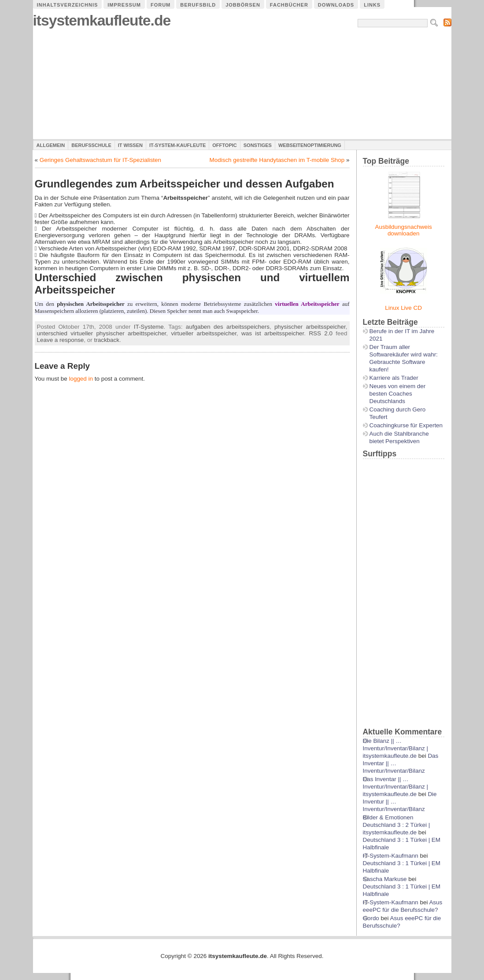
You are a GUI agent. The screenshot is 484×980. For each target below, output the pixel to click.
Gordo (371, 918)
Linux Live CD (403, 308)
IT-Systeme (149, 327)
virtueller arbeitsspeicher (203, 333)
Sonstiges (258, 145)
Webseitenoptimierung (310, 145)
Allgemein (51, 145)
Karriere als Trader (394, 378)
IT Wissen (130, 145)
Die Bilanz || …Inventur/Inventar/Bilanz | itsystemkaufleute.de (395, 748)
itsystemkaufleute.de (102, 20)
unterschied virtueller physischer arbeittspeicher (102, 333)
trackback (107, 340)
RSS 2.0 (321, 333)
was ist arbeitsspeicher (273, 333)
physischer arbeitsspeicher (310, 327)
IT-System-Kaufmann (391, 856)
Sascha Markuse (385, 879)
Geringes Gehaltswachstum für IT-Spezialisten (100, 160)
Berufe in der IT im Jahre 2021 (402, 335)
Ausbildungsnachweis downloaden (404, 230)
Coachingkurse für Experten (406, 425)
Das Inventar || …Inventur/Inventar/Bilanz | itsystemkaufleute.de (395, 787)
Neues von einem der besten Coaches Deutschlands (398, 394)
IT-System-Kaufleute (177, 145)
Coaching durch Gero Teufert (398, 413)
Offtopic (224, 145)
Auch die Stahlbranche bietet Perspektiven (399, 437)
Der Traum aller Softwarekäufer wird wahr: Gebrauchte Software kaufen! (404, 358)
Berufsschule (91, 145)
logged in (81, 379)
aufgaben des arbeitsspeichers (228, 327)
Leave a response (61, 340)
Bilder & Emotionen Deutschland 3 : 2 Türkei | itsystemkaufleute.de (397, 825)
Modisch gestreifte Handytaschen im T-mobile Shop (277, 160)
